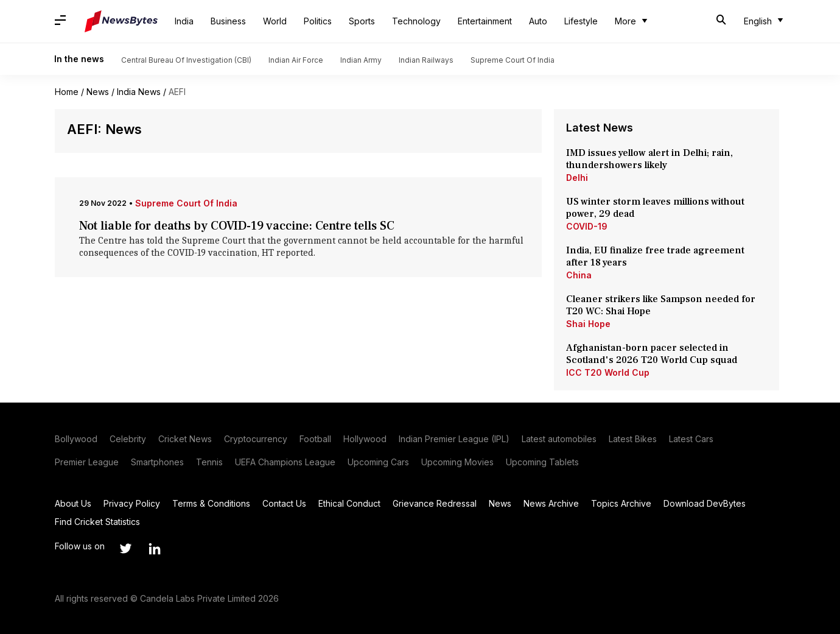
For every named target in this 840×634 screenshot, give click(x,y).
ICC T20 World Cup (608, 372)
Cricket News (185, 439)
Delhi (577, 178)
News (98, 92)
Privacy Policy (132, 503)
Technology (416, 21)
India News (139, 92)
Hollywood (365, 439)
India (184, 21)
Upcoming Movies (457, 462)
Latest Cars (691, 439)
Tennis (209, 462)
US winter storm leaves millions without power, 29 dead (655, 208)
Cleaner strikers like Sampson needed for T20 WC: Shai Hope (661, 305)
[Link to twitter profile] (125, 549)
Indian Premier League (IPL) (454, 439)
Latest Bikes (633, 439)
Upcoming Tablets (542, 462)
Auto (538, 21)
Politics (318, 21)
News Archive (551, 503)
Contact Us (284, 503)
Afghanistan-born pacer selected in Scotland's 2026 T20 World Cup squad (652, 354)
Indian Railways (426, 60)
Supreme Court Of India (513, 60)
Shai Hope (588, 324)
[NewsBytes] (121, 21)
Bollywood (76, 439)
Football (315, 439)
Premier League (87, 462)
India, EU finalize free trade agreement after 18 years (655, 256)
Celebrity (128, 439)
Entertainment (485, 21)
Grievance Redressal (435, 503)
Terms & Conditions (211, 503)
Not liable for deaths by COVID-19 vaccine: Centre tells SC (237, 226)
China (579, 275)
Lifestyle (581, 21)
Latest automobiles (559, 439)
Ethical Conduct (349, 503)
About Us (73, 503)
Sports (362, 21)
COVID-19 (587, 226)
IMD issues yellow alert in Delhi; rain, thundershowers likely (649, 159)
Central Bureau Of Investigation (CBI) (186, 60)
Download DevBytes (705, 503)
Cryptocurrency (256, 439)
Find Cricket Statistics (97, 522)
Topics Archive (621, 503)
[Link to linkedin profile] (155, 549)
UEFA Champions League (285, 462)
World (275, 21)
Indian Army (361, 60)
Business (228, 21)
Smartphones (157, 462)
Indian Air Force (296, 60)
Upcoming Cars (378, 462)
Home (67, 92)
